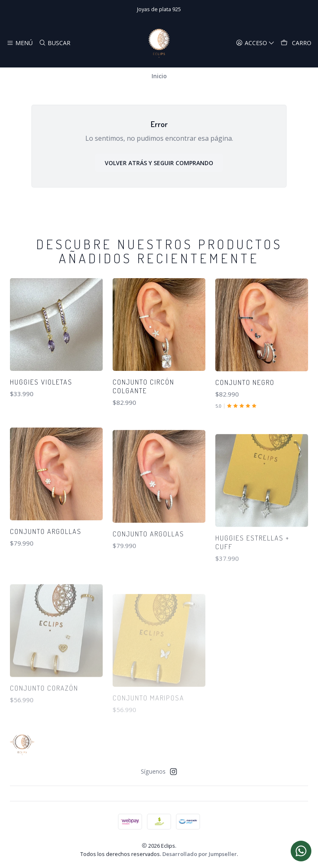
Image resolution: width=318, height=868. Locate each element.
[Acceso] (255, 43)
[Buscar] (54, 43)
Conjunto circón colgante (143, 407)
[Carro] (296, 43)
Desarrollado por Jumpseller (200, 854)
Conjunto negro (245, 414)
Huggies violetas (41, 394)
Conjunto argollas (46, 570)
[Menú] (20, 43)
